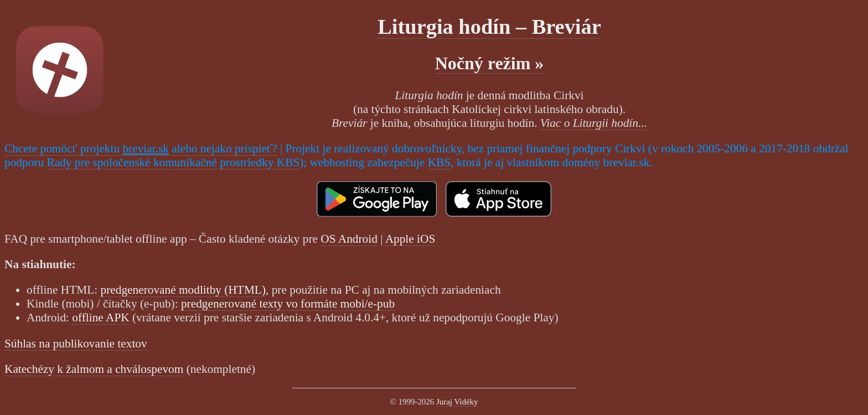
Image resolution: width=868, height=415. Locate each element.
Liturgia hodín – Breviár (489, 27)
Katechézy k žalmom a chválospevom (94, 369)
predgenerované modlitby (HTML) (183, 290)
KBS (440, 162)
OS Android (349, 239)
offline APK (100, 317)
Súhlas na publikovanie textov (76, 344)
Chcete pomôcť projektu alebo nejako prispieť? (141, 148)
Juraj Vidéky (457, 402)
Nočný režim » (490, 63)
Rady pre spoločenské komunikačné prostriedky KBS (173, 162)
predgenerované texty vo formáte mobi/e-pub (288, 304)
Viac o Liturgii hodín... (594, 123)
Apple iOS (410, 239)
